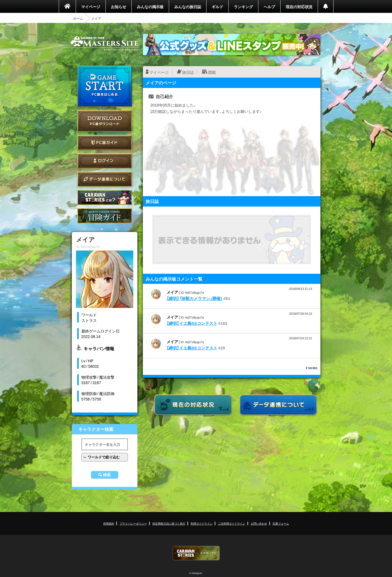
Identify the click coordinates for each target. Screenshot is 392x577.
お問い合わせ (259, 523)
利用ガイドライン (202, 523)
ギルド (217, 7)
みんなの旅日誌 (188, 7)
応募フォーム (281, 523)
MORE (313, 368)
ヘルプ (269, 7)
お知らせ (119, 7)
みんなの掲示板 (150, 7)
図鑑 (212, 72)
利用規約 (109, 523)
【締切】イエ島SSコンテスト (192, 323)
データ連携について (105, 179)
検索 (107, 475)
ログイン (105, 161)
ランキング (243, 7)
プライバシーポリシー (133, 523)
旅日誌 (188, 72)
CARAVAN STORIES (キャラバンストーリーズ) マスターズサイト (105, 43)
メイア (172, 292)
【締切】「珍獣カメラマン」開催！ (195, 298)
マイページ (91, 7)
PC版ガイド (105, 142)
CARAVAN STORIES (196, 553)
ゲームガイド (105, 216)
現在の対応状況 (299, 7)
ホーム (78, 18)
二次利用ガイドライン (232, 523)
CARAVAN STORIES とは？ (105, 197)
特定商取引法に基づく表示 (169, 523)
